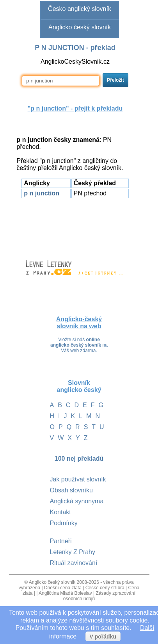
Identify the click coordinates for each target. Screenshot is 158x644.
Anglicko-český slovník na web (79, 323)
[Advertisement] (75, 225)
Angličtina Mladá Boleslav (65, 593)
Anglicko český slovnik (52, 582)
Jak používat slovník (78, 479)
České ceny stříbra (105, 588)
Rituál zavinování (74, 563)
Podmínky (64, 523)
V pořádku (103, 637)
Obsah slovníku (71, 490)
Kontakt (60, 512)
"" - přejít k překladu (75, 108)
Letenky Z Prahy (73, 552)
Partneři (61, 541)
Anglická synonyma (77, 501)
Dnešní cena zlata (63, 588)
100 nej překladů (79, 459)
